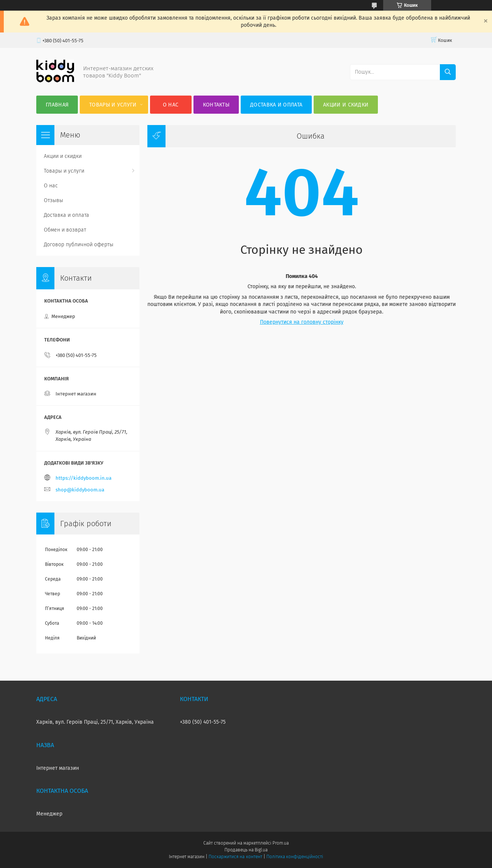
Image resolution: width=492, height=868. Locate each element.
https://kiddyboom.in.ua (84, 478)
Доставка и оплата (276, 105)
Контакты (216, 105)
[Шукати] (448, 72)
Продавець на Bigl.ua (246, 850)
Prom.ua (281, 843)
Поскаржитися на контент (235, 857)
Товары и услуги (113, 105)
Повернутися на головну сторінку (302, 322)
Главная (57, 105)
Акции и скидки (346, 105)
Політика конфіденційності (295, 857)
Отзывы (53, 200)
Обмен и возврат (65, 230)
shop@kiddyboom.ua (80, 490)
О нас (171, 105)
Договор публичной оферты (79, 245)
